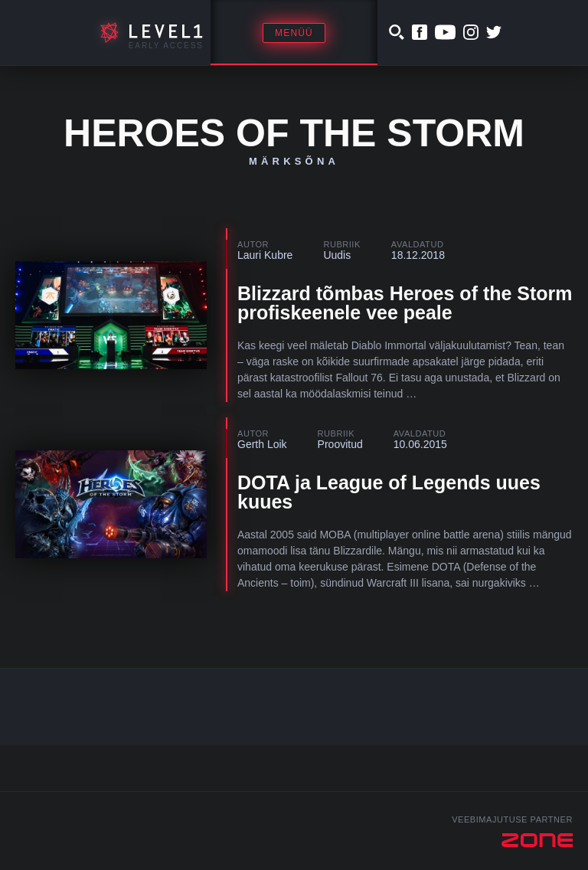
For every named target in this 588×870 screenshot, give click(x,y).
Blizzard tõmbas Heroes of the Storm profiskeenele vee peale (405, 303)
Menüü (294, 33)
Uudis (337, 255)
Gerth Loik (262, 444)
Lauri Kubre (265, 255)
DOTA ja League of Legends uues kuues (389, 492)
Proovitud (340, 444)
